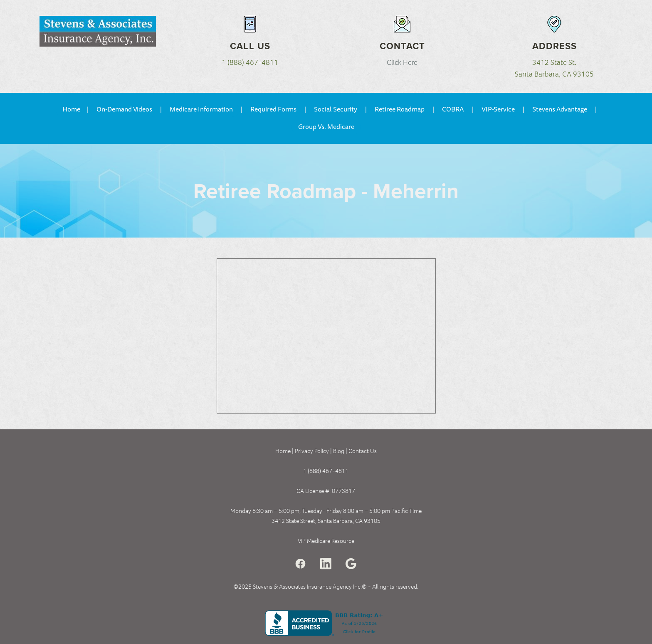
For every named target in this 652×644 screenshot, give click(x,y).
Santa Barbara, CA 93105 (554, 74)
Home (71, 109)
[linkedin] (326, 564)
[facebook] (300, 564)
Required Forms (273, 109)
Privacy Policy (312, 451)
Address (555, 46)
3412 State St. (554, 62)
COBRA (453, 109)
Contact (403, 46)
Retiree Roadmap (400, 109)
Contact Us (363, 451)
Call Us (250, 46)
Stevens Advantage (560, 109)
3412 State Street (293, 521)
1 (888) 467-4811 (250, 62)
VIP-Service (498, 109)
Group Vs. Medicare (326, 127)
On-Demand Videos (124, 109)
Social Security (336, 109)
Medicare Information (201, 109)
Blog (339, 451)
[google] (351, 564)
